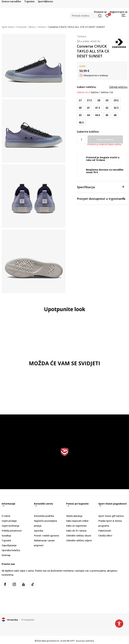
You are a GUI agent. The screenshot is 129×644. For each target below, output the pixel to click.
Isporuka (39, 531)
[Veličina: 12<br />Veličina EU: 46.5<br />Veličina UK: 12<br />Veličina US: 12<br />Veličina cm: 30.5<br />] (81, 123)
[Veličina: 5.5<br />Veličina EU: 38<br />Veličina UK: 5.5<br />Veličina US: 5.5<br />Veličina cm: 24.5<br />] (99, 100)
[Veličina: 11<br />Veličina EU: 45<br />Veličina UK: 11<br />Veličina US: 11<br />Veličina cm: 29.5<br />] (107, 115)
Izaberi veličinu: (87, 87)
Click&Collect (105, 536)
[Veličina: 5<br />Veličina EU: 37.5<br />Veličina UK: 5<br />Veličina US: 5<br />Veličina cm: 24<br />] (89, 100)
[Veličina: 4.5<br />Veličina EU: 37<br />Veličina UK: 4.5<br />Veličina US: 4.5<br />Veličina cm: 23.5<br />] (80, 100)
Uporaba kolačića (11, 550)
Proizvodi (21, 27)
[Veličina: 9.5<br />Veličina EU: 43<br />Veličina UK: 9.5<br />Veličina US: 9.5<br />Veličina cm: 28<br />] (80, 115)
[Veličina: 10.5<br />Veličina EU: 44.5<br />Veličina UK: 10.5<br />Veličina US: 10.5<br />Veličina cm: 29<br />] (98, 115)
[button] (86, 16)
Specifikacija (100, 187)
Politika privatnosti (12, 531)
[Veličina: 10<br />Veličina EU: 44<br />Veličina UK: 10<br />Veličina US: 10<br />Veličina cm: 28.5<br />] (88, 115)
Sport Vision (8, 27)
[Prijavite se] (107, 16)
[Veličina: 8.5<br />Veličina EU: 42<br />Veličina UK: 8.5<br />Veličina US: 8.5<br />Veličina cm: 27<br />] (107, 108)
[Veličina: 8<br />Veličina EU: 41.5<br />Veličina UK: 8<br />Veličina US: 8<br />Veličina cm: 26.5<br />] (98, 108)
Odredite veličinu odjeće (79, 540)
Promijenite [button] (28, 620)
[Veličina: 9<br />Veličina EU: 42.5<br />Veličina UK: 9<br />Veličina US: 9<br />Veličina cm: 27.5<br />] (116, 108)
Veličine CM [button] (107, 92)
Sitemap (6, 555)
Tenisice (42, 27)
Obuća (32, 27)
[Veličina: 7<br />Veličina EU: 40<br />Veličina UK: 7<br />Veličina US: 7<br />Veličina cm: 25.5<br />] (80, 108)
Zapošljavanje (9, 545)
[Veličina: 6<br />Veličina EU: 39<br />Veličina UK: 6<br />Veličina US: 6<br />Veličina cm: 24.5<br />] (107, 100)
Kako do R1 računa (76, 531)
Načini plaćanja (74, 516)
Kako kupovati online (77, 521)
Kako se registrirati (76, 526)
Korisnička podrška (44, 516)
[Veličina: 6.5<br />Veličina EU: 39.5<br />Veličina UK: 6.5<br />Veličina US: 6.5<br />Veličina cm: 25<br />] (116, 100)
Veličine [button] (95, 92)
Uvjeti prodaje (9, 521)
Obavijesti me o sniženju (96, 75)
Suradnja (6, 536)
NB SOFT (71, 641)
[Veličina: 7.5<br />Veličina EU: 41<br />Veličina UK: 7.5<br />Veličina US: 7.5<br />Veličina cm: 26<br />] (88, 108)
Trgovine (6, 540)
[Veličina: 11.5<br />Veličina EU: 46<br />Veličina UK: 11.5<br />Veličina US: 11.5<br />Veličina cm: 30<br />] (115, 115)
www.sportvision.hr (50, 641)
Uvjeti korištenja (10, 526)
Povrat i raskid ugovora (46, 536)
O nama (6, 516)
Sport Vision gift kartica (111, 516)
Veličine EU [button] (83, 92)
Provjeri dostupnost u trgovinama (101, 198)
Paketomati (105, 531)
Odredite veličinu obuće (79, 536)
